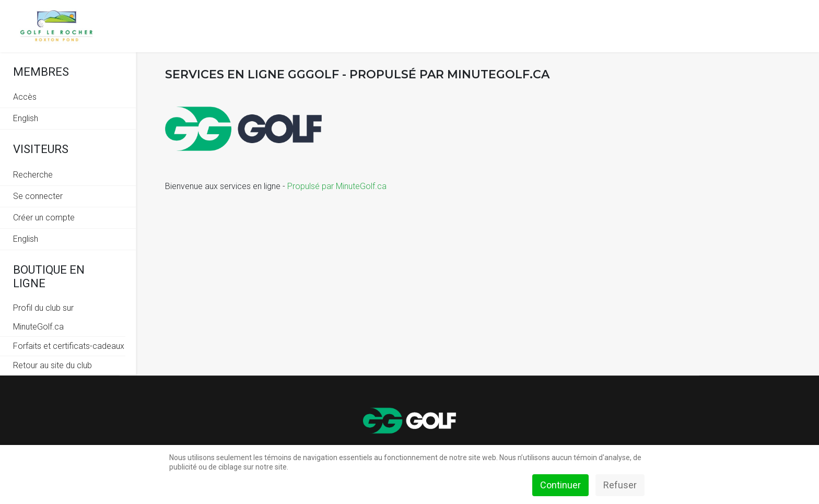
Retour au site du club (52, 365)
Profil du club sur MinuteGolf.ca (43, 317)
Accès (25, 97)
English (26, 118)
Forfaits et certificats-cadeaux (69, 346)
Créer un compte (44, 218)
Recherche (33, 175)
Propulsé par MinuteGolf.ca (337, 186)
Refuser (620, 485)
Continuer (560, 485)
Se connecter (38, 196)
